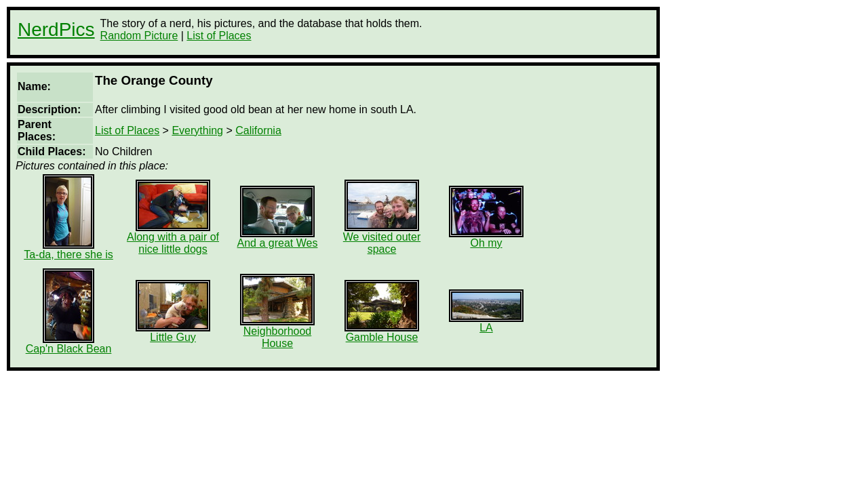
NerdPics (56, 29)
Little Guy (173, 332)
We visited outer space (382, 238)
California (258, 130)
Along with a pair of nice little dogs (173, 238)
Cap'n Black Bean (69, 344)
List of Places (219, 36)
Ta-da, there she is (68, 250)
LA (486, 323)
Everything (197, 130)
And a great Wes (278, 238)
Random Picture (139, 36)
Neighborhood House (277, 332)
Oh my (486, 238)
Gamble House (382, 332)
